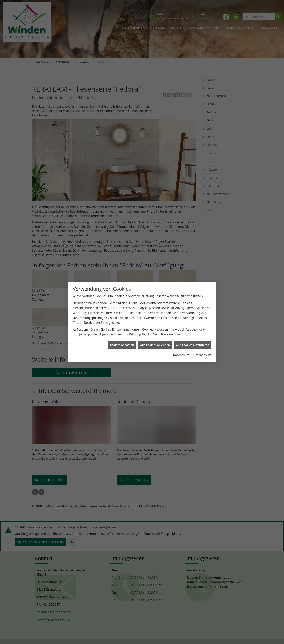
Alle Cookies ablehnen (155, 345)
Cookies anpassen (122, 345)
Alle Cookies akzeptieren (193, 345)
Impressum (181, 355)
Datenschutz (202, 355)
